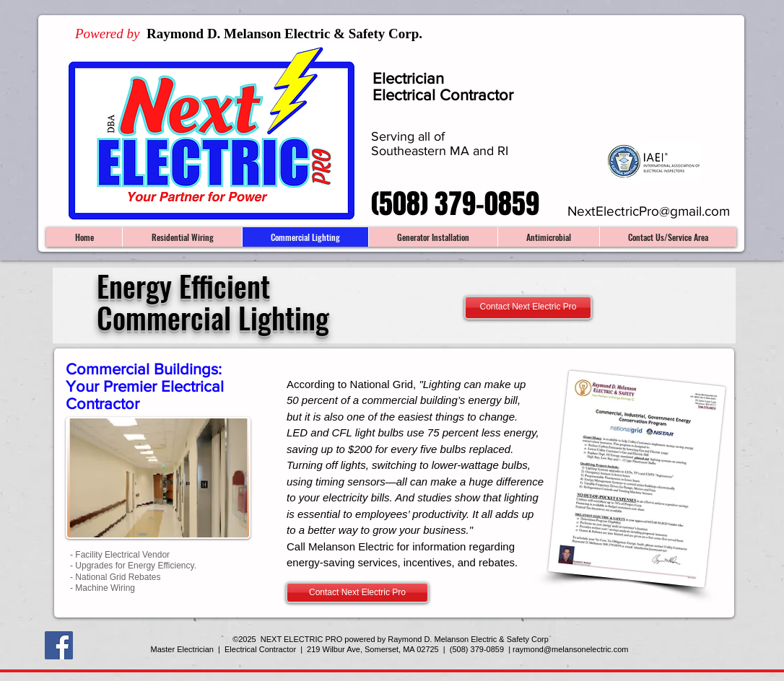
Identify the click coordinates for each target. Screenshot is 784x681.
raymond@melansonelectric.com (570, 649)
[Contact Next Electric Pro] (528, 308)
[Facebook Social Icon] (59, 645)
